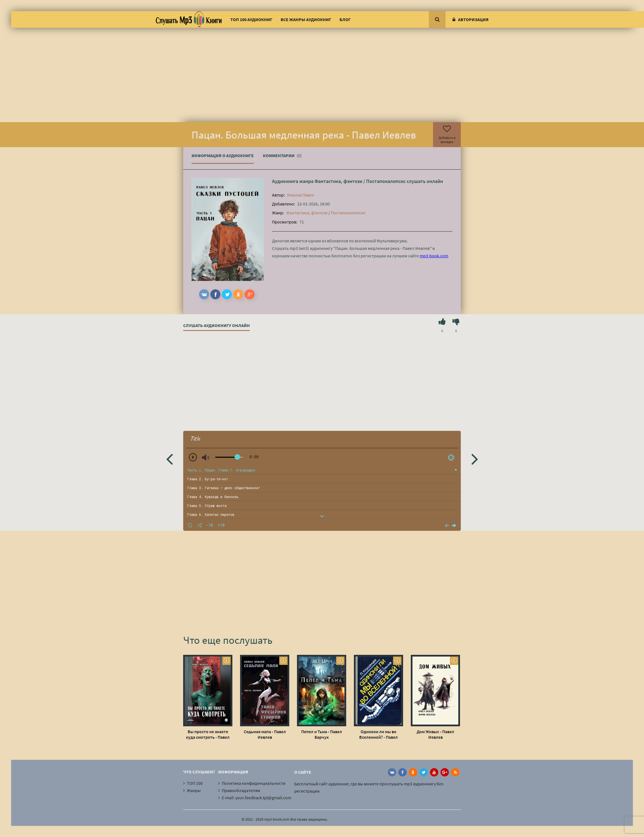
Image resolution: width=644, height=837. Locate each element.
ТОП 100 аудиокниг (251, 19)
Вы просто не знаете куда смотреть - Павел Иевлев (208, 734)
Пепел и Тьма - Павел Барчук (322, 734)
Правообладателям (241, 790)
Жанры (194, 790)
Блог (345, 19)
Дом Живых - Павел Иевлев (435, 734)
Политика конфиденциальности (254, 783)
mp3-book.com (434, 256)
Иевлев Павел (301, 195)
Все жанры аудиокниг (306, 19)
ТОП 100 (195, 783)
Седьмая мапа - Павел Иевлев (265, 734)
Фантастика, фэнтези (338, 181)
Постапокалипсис (386, 181)
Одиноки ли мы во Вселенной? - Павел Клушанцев (378, 734)
